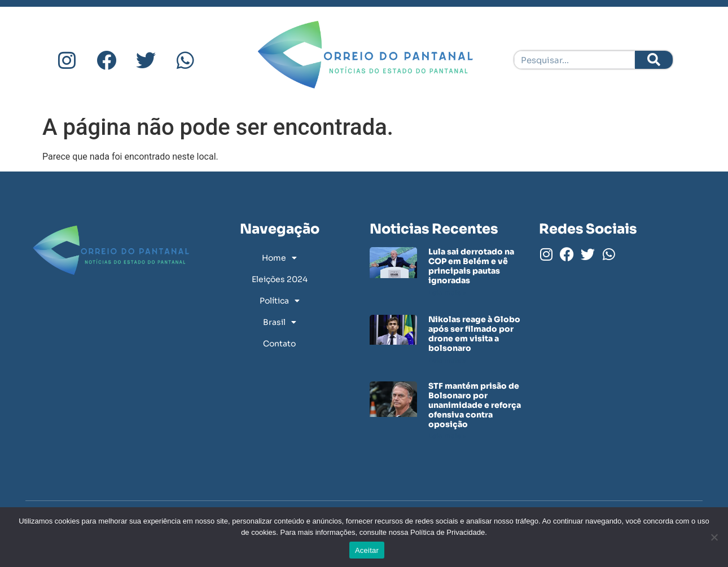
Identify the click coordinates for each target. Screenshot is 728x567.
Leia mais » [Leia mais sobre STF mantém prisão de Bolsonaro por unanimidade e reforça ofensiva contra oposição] (447, 436)
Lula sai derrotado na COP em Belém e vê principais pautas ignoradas (471, 266)
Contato (279, 344)
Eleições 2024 (280, 279)
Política (280, 301)
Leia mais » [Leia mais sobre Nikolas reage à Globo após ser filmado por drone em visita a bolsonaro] (447, 360)
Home (279, 258)
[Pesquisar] (654, 60)
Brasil (280, 322)
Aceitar (367, 550)
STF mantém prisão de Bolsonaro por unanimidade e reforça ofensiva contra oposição (475, 405)
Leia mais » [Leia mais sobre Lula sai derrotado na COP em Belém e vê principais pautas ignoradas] (447, 293)
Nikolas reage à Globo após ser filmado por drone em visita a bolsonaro (474, 333)
